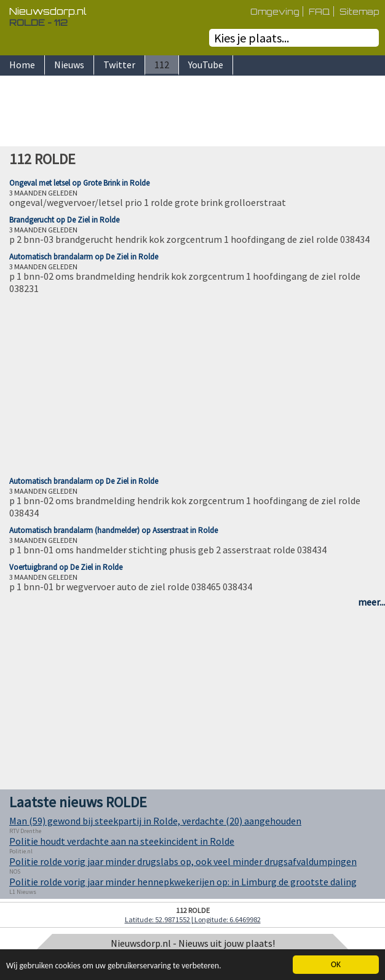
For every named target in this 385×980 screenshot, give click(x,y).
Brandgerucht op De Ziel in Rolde (64, 220)
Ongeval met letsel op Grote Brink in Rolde (79, 183)
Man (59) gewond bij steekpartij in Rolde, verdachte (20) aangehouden (155, 821)
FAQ (320, 11)
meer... (371, 602)
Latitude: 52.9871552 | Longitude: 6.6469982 (193, 919)
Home (22, 65)
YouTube (206, 65)
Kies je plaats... (252, 38)
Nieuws (69, 65)
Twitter (119, 65)
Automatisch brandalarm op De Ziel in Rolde (84, 257)
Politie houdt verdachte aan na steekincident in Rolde (122, 841)
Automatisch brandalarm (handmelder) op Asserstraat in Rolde (113, 530)
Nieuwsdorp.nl (48, 11)
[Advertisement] (193, 113)
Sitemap (359, 11)
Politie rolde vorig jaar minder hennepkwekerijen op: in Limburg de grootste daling (183, 882)
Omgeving (275, 11)
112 (162, 65)
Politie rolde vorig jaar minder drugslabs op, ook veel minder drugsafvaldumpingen (183, 861)
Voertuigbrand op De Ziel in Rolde (66, 567)
